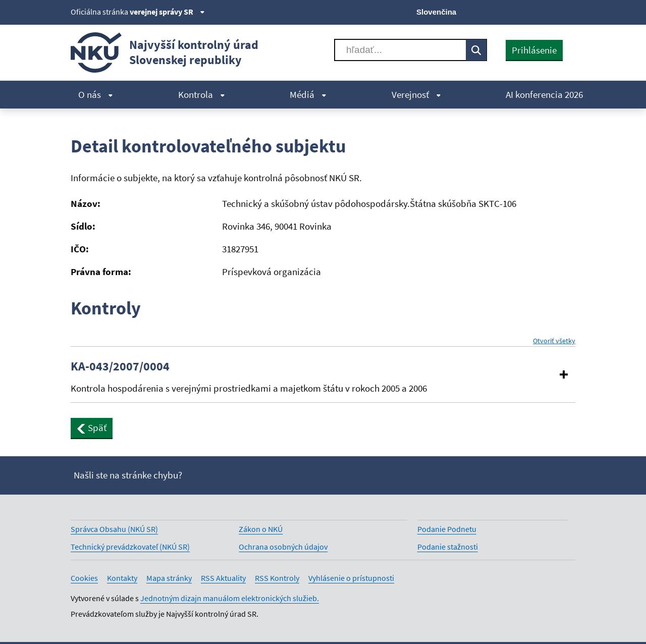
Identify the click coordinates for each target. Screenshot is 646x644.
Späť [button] (92, 427)
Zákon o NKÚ (261, 529)
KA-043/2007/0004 (120, 366)
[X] (501, 11)
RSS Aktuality (223, 578)
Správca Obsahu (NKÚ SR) (114, 529)
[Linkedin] (552, 11)
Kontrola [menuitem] (202, 94)
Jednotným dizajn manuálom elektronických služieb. (230, 598)
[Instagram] (569, 11)
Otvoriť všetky (554, 341)
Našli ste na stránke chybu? (128, 475)
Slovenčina (436, 12)
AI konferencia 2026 (544, 94)
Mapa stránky (169, 578)
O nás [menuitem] (96, 94)
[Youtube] (535, 11)
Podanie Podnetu (447, 529)
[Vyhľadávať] (400, 50)
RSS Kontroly (277, 578)
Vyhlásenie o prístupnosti (351, 578)
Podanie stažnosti (448, 547)
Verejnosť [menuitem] (416, 94)
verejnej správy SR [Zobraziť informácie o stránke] (167, 12)
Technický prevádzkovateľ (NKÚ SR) (130, 547)
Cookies (84, 578)
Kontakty (122, 578)
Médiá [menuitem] (308, 94)
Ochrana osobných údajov (283, 547)
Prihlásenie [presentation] (534, 50)
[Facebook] (518, 11)
